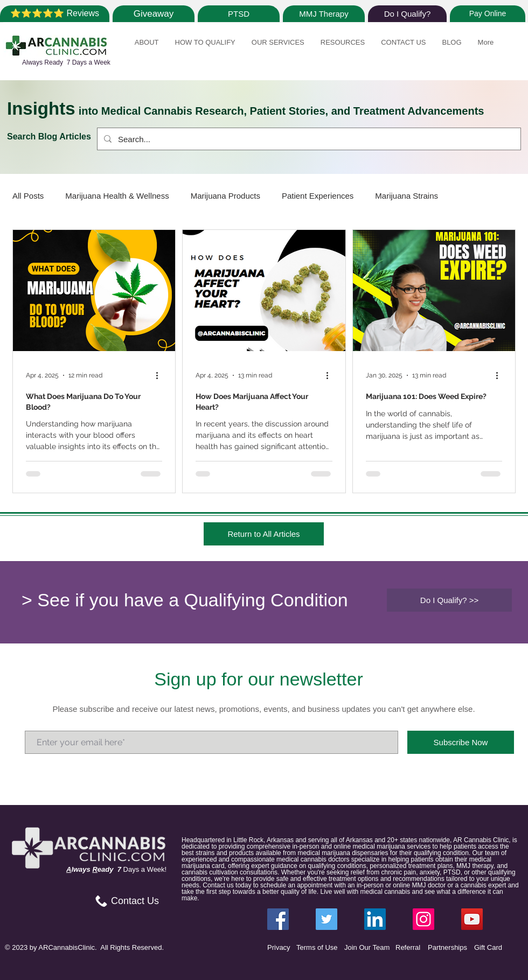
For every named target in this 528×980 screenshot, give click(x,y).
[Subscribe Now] (461, 742)
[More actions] (161, 375)
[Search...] (308, 139)
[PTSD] (239, 14)
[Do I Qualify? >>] (449, 600)
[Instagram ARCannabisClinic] (423, 919)
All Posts (28, 196)
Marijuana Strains (407, 196)
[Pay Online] (488, 14)
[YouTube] (472, 919)
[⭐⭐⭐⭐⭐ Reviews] (55, 14)
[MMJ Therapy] (324, 14)
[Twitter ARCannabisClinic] (326, 919)
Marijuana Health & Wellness (117, 196)
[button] (147, 48)
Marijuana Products (225, 196)
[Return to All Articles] (264, 534)
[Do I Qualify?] (407, 14)
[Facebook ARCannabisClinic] (278, 919)
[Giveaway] (154, 14)
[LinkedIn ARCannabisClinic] (375, 919)
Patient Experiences (318, 196)
